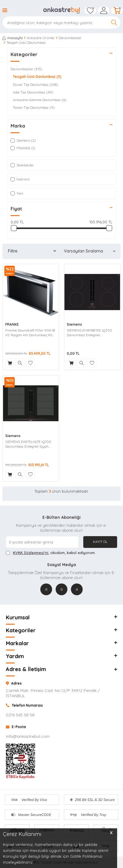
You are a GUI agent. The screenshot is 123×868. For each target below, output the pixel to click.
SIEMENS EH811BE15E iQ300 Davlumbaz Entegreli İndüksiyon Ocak (89, 333)
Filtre (32, 251)
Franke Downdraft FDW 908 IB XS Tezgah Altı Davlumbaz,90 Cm (30, 333)
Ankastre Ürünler (41, 38)
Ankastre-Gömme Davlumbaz (40, 100)
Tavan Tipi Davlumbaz (34, 108)
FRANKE (12, 324)
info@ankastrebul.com (28, 736)
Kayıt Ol (100, 542)
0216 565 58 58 (20, 715)
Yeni (17, 193)
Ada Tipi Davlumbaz (33, 92)
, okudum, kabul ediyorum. (51, 553)
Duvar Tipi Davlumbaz (36, 85)
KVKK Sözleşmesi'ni (31, 553)
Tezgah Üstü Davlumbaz (37, 77)
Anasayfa (13, 38)
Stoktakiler (22, 165)
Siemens (74, 324)
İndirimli (20, 179)
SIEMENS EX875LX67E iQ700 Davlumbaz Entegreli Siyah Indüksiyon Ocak (28, 444)
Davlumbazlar (70, 38)
